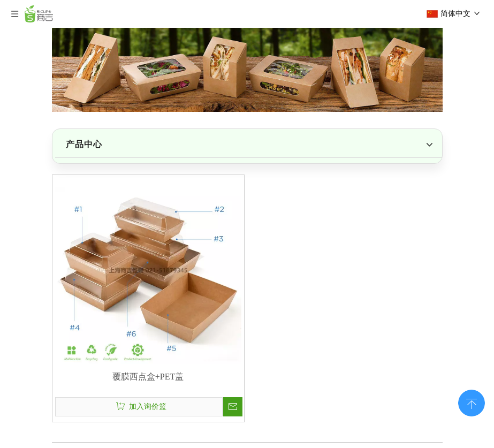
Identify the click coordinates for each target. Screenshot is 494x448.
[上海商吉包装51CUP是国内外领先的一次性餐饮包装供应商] (247, 70)
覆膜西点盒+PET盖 (148, 377)
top (472, 402)
